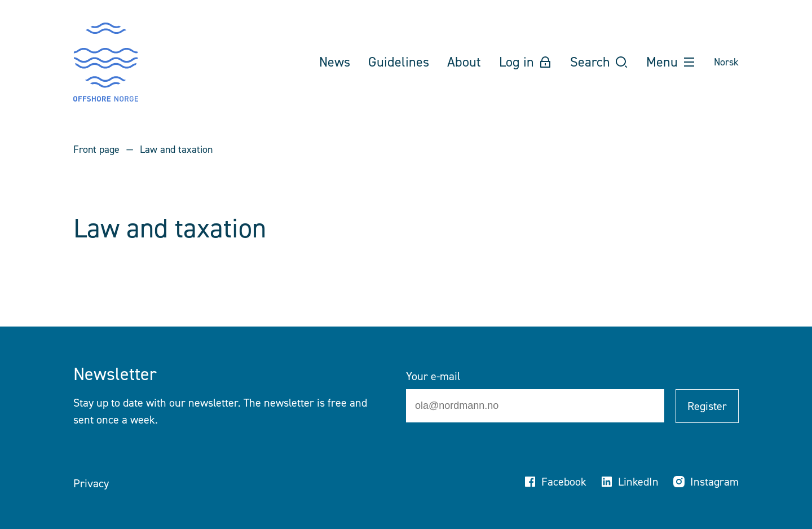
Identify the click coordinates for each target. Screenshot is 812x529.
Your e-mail (433, 376)
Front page (96, 149)
